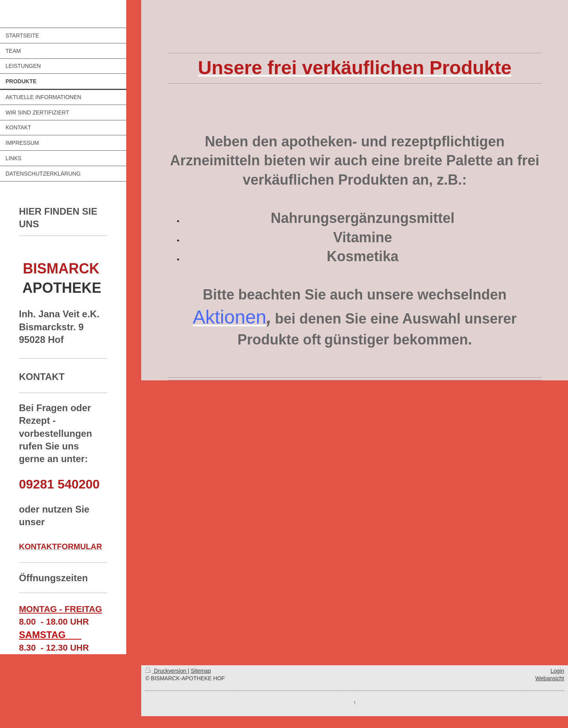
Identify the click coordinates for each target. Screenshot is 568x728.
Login (557, 671)
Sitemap (201, 671)
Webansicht (550, 678)
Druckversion (166, 671)
